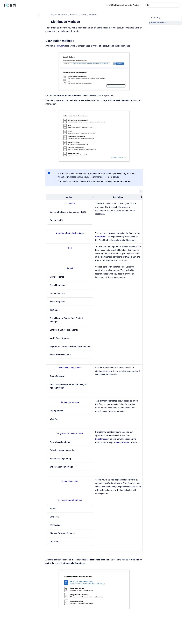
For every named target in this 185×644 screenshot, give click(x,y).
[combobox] (163, 5)
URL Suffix (55, 542)
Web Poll (54, 419)
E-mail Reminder (58, 285)
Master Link (70, 203)
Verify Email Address (60, 338)
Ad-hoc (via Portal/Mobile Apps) (70, 233)
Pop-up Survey (57, 411)
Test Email (55, 310)
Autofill (53, 509)
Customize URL (57, 220)
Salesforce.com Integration (62, 450)
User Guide (74, 15)
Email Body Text (57, 302)
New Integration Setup (60, 442)
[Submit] (148, 5)
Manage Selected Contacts (62, 533)
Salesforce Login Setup (61, 459)
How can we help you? (59, 15)
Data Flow (55, 517)
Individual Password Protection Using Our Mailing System (69, 386)
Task (70, 248)
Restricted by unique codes (70, 368)
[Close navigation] (39, 16)
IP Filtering (55, 525)
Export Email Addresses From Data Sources (70, 346)
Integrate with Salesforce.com (70, 434)
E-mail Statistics (57, 293)
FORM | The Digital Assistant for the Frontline (123, 5)
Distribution (93, 15)
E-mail (70, 268)
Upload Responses (70, 481)
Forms (84, 15)
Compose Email (57, 277)
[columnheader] (70, 197)
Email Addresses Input (60, 355)
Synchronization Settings (61, 467)
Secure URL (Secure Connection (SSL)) (68, 212)
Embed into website (70, 402)
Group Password (58, 376)
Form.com (60, 46)
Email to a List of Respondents (64, 330)
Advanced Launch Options (70, 500)
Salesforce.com (102, 439)
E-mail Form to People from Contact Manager (66, 320)
